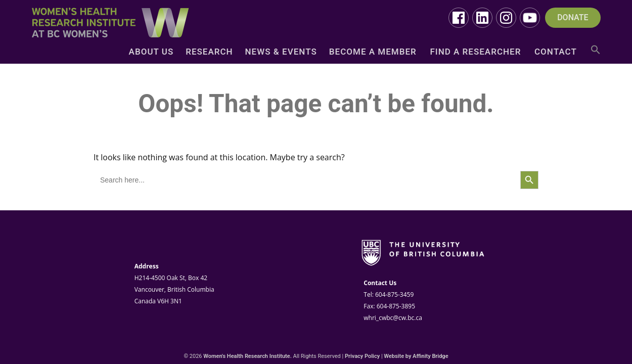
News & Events (281, 52)
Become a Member (373, 52)
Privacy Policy (362, 356)
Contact (556, 52)
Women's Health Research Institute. (247, 356)
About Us (151, 52)
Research (209, 52)
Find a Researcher (475, 52)
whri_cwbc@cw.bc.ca (393, 318)
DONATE (573, 18)
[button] (596, 53)
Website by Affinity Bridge (416, 356)
